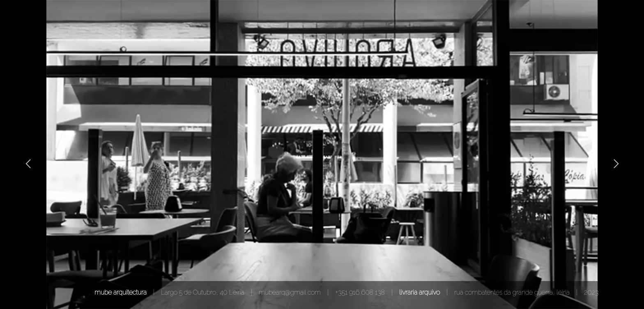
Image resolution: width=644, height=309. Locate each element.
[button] (29, 164)
